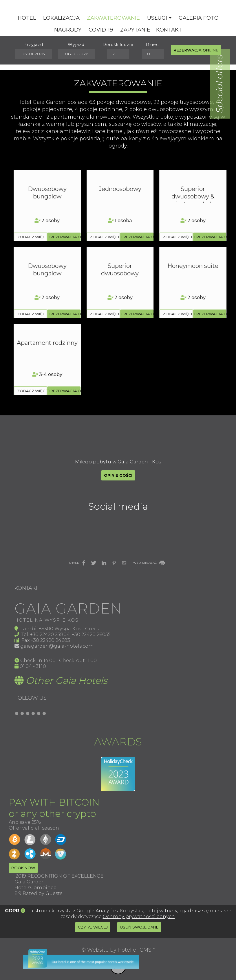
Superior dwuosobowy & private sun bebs (47, 196)
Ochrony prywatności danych (139, 916)
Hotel (27, 18)
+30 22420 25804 (50, 634)
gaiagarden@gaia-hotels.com (57, 646)
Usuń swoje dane (139, 927)
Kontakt (169, 30)
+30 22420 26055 (91, 634)
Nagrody (68, 30)
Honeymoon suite (47, 266)
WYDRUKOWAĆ (150, 563)
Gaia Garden (30, 882)
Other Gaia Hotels (66, 680)
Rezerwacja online (196, 50)
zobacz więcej (32, 237)
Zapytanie (135, 30)
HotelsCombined (36, 887)
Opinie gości (118, 475)
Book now (23, 868)
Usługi (159, 18)
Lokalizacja (61, 18)
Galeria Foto (199, 18)
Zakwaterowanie (113, 18)
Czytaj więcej (93, 927)
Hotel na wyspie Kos (47, 620)
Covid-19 (101, 30)
